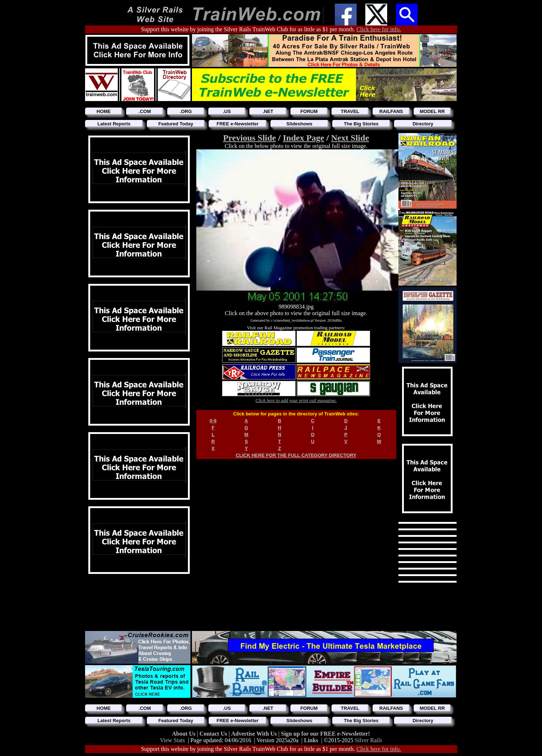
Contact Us (214, 734)
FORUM (309, 111)
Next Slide (350, 138)
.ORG (186, 111)
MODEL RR (432, 111)
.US (227, 111)
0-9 (213, 421)
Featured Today (176, 124)
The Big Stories (361, 124)
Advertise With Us (255, 734)
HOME (104, 111)
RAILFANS (391, 111)
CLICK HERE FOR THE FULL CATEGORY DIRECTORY (296, 455)
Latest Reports (114, 124)
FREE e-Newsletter (238, 124)
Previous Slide (250, 138)
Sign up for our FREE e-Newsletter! (326, 734)
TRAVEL (350, 111)
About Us (184, 734)
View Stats (172, 740)
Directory (423, 124)
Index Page (304, 138)
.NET (268, 111)
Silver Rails (368, 740)
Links (311, 740)
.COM (145, 111)
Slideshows (300, 124)
